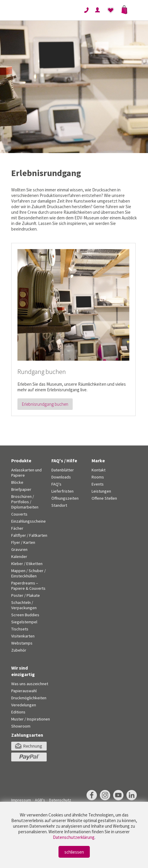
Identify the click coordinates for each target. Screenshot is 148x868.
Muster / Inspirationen (31, 719)
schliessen (74, 852)
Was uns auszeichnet (30, 684)
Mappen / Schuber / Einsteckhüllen (29, 573)
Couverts (19, 514)
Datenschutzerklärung (74, 837)
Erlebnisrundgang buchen (45, 404)
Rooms (98, 477)
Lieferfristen (62, 491)
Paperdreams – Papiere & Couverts (28, 586)
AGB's (40, 800)
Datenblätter (63, 470)
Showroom (21, 726)
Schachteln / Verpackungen (24, 605)
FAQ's (56, 484)
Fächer (17, 528)
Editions (18, 712)
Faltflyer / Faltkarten (29, 535)
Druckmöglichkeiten (29, 698)
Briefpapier (21, 489)
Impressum (21, 800)
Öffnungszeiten (65, 498)
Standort (59, 505)
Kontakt (99, 470)
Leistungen (101, 491)
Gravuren (19, 549)
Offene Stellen (104, 498)
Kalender (19, 556)
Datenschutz (60, 800)
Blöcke (17, 482)
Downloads (61, 477)
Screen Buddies (25, 615)
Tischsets (20, 629)
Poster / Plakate (26, 595)
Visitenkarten (23, 636)
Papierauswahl (24, 691)
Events (98, 484)
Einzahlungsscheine (29, 521)
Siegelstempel (24, 622)
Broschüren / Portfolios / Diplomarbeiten (25, 502)
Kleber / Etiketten (27, 564)
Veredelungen (24, 705)
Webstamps (22, 643)
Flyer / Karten (23, 542)
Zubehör (19, 650)
